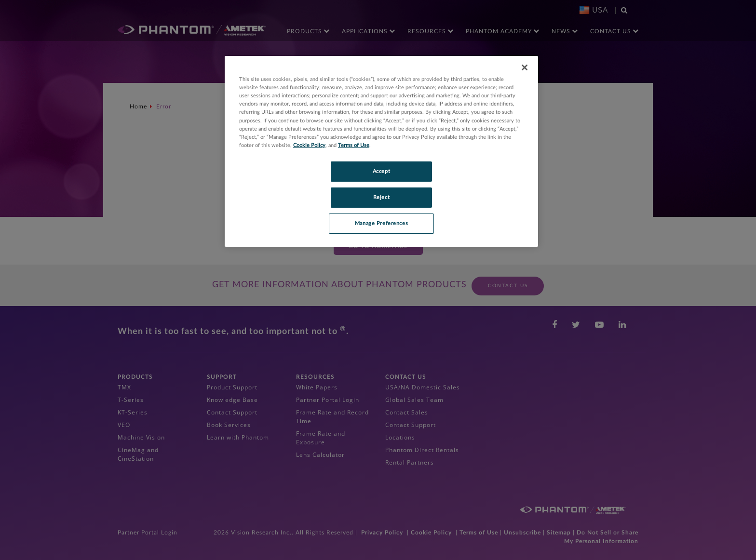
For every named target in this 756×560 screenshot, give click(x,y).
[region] (381, 151)
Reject (381, 197)
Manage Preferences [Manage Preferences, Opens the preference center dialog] (381, 223)
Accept (381, 171)
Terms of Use (354, 145)
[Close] (525, 67)
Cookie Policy (309, 145)
